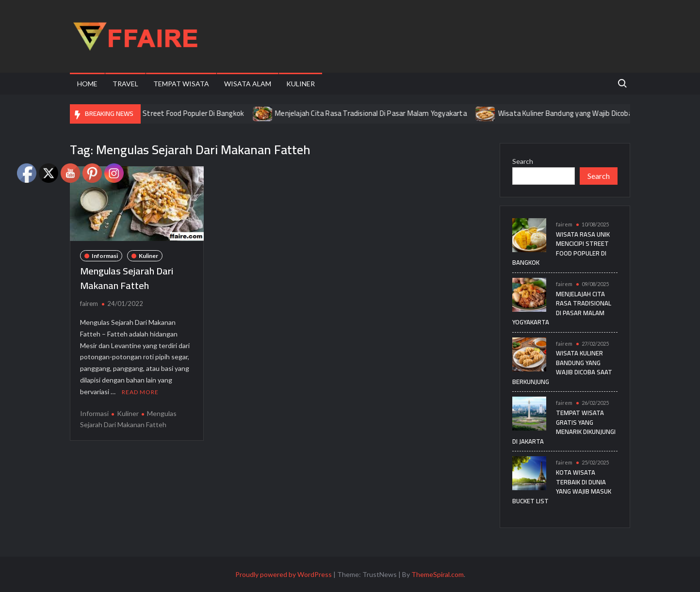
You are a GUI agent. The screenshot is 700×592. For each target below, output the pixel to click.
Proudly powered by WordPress (284, 574)
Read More (140, 392)
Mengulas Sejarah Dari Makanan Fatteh (127, 278)
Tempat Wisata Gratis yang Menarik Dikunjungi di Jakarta (564, 427)
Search (523, 161)
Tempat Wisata (181, 84)
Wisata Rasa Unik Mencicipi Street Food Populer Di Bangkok (157, 113)
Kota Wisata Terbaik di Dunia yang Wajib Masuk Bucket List (562, 487)
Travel (125, 84)
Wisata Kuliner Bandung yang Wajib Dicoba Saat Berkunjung (600, 113)
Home (87, 84)
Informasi (105, 256)
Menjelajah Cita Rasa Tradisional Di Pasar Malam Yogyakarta (378, 113)
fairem (89, 304)
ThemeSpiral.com (438, 574)
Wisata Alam (248, 84)
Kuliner (301, 84)
